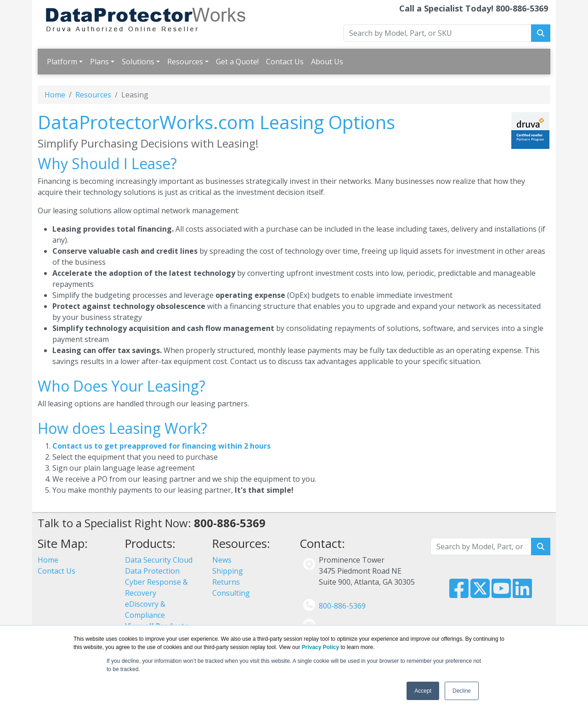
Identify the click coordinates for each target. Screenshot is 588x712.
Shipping (228, 571)
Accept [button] (423, 691)
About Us (327, 62)
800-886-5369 (342, 606)
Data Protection (152, 571)
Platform (62, 62)
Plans (99, 62)
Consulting (231, 593)
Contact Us (285, 62)
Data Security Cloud (159, 560)
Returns (226, 582)
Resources (185, 62)
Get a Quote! (237, 62)
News (222, 560)
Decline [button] (462, 691)
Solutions (138, 62)
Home (55, 95)
